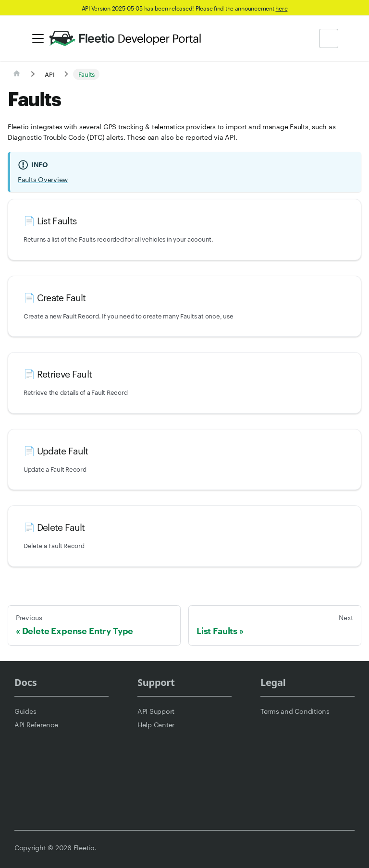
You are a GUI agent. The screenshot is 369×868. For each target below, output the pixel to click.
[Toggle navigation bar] (38, 38)
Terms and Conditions (295, 711)
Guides (25, 711)
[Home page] (17, 74)
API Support (156, 711)
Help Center (156, 724)
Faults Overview (43, 179)
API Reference (36, 724)
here (281, 8)
